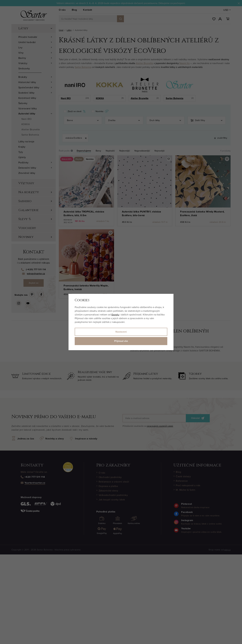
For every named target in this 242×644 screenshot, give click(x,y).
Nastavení (121, 332)
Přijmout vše (121, 341)
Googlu (115, 315)
